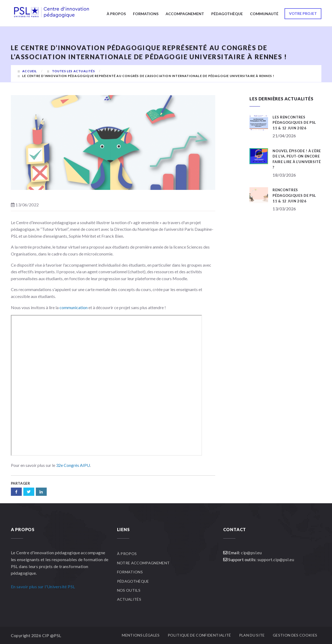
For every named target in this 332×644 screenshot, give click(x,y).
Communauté (264, 14)
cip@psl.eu (251, 553)
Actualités (129, 599)
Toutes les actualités (74, 71)
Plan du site (252, 635)
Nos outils (129, 590)
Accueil (30, 71)
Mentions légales (141, 635)
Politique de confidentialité (199, 635)
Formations (146, 14)
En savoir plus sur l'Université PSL (43, 587)
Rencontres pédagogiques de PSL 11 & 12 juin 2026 (294, 195)
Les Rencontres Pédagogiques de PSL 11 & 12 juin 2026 (294, 123)
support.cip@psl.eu (276, 559)
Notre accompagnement (143, 563)
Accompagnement (185, 14)
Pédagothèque (227, 14)
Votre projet (303, 13)
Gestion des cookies (295, 635)
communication (74, 307)
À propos (116, 14)
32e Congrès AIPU (73, 465)
